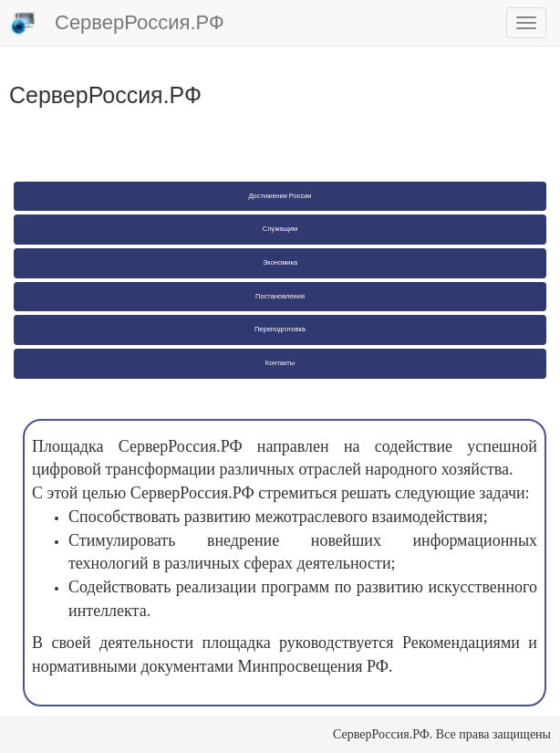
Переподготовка (280, 329)
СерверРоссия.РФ (117, 24)
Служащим (280, 229)
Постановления (280, 296)
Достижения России (280, 196)
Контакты (280, 363)
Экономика (280, 262)
